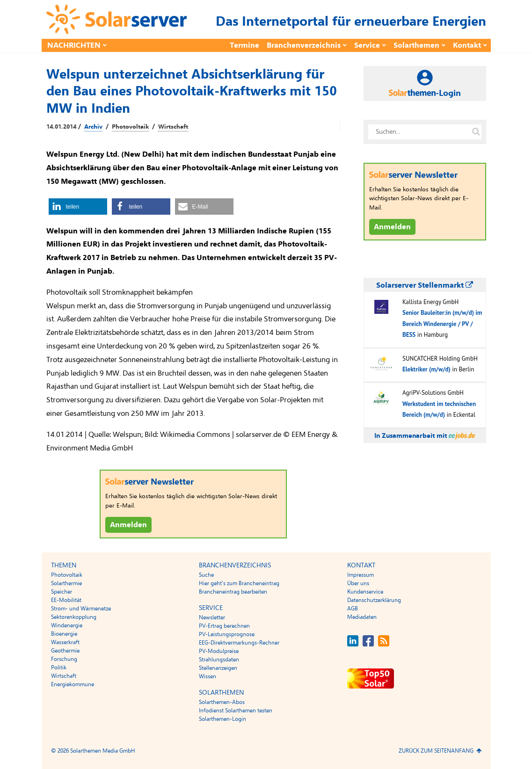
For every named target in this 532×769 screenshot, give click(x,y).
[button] (78, 207)
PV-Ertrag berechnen (224, 626)
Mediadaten (362, 617)
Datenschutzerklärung (374, 600)
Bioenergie (64, 634)
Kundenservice (365, 592)
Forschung (64, 659)
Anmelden (128, 525)
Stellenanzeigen (218, 668)
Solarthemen (416, 45)
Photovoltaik (130, 127)
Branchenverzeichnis (304, 45)
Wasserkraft (65, 642)
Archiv (93, 127)
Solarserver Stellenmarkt (425, 285)
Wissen (208, 676)
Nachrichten (74, 45)
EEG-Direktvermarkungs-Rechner (239, 643)
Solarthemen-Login (222, 719)
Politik (59, 667)
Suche (206, 575)
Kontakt (467, 45)
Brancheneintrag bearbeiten (233, 592)
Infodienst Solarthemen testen (236, 711)
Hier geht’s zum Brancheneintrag (239, 583)
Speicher (62, 592)
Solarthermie (66, 583)
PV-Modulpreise (219, 651)
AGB (353, 609)
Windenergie (67, 625)
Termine (244, 45)
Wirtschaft (173, 127)
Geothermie (65, 651)
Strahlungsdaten (219, 660)
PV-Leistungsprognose (227, 634)
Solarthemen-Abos (222, 702)
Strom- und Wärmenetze (81, 609)
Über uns (358, 583)
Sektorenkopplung (74, 617)
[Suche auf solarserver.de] (476, 132)
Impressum (361, 575)
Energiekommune (73, 684)
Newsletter (212, 617)
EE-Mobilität (66, 600)
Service (367, 45)
